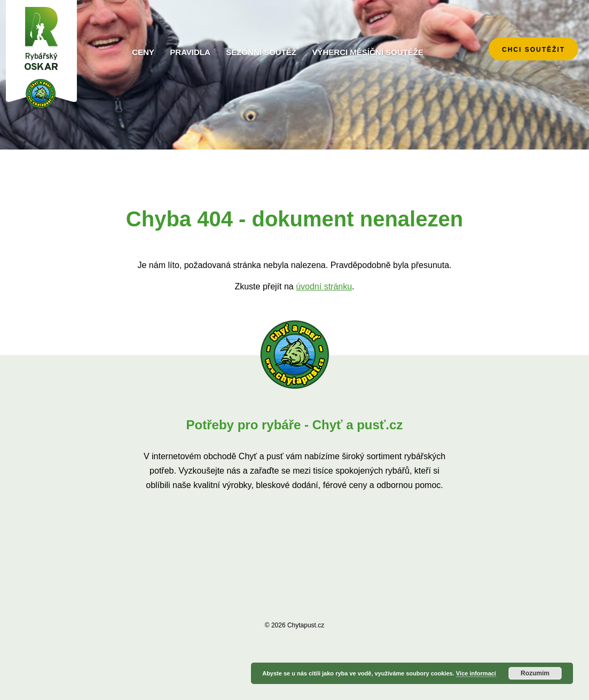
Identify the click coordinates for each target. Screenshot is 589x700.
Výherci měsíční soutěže (367, 52)
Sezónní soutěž (261, 52)
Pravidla (190, 52)
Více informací (476, 673)
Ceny (143, 52)
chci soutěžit (533, 50)
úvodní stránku (324, 286)
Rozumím (535, 673)
